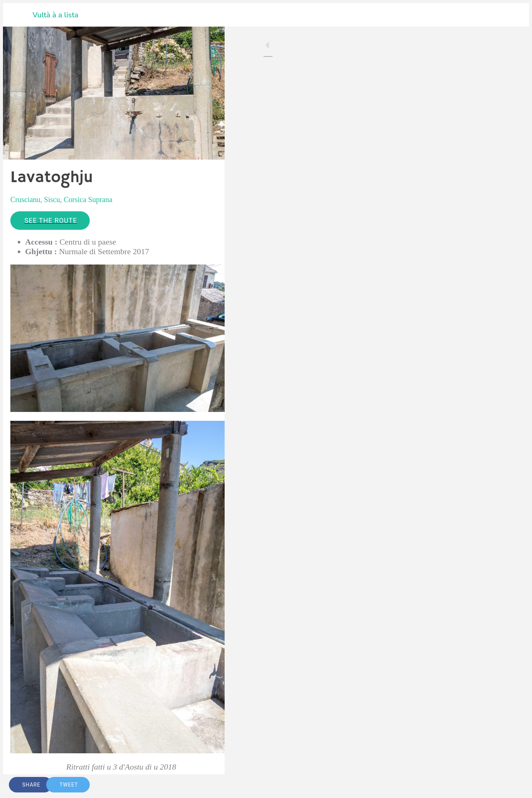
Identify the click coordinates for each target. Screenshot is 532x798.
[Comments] (210, 785)
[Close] (18, 15)
